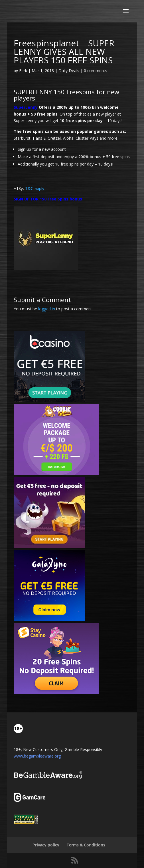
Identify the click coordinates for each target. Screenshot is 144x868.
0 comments (96, 71)
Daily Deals (69, 71)
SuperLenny (26, 107)
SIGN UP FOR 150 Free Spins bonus (48, 199)
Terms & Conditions (86, 845)
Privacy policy (46, 845)
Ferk (23, 71)
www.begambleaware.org (37, 756)
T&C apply (35, 188)
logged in (47, 309)
